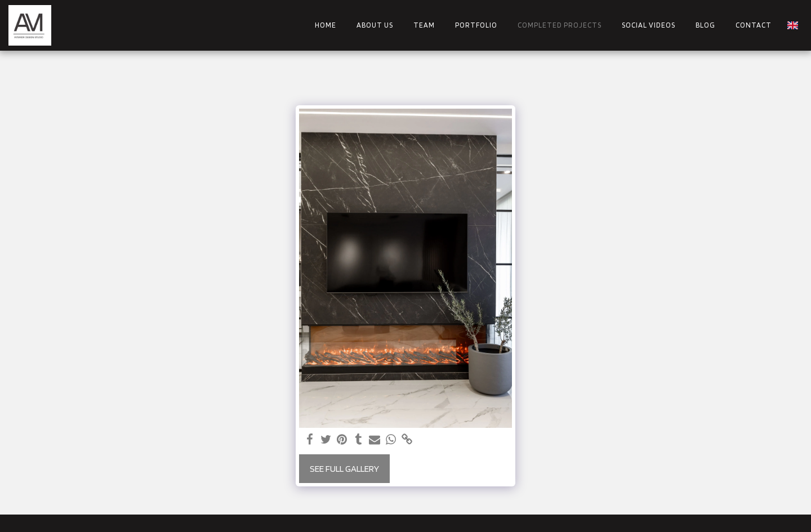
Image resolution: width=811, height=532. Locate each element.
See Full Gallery (344, 468)
